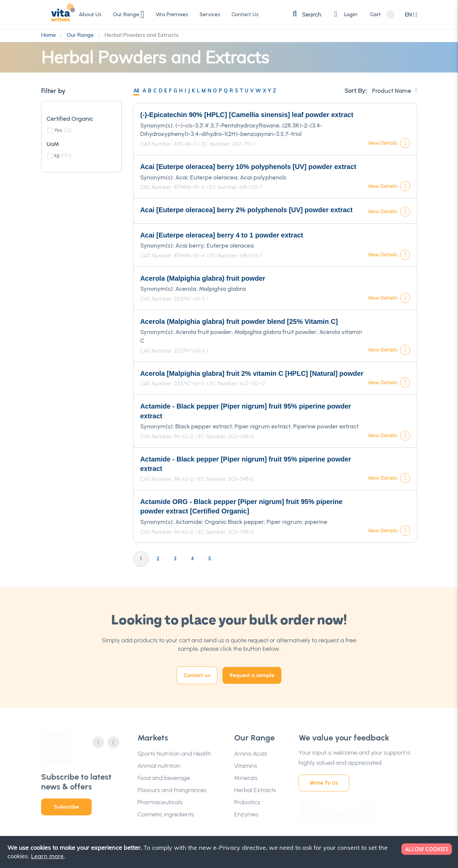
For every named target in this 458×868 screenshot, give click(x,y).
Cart (375, 15)
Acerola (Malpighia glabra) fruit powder (203, 278)
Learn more (47, 856)
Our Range (81, 35)
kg (63, 156)
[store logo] (56, 14)
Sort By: (356, 91)
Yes (63, 130)
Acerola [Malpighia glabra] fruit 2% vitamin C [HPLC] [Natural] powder (252, 373)
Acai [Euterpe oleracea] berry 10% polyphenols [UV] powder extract (248, 167)
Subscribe (66, 807)
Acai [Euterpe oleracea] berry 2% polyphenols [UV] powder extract (246, 210)
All (136, 91)
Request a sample (252, 675)
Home (49, 35)
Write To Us (324, 783)
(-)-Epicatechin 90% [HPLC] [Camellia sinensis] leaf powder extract (247, 115)
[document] (230, 852)
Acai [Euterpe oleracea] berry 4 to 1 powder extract (222, 235)
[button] (411, 15)
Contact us (197, 675)
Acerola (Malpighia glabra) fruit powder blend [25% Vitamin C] (239, 321)
